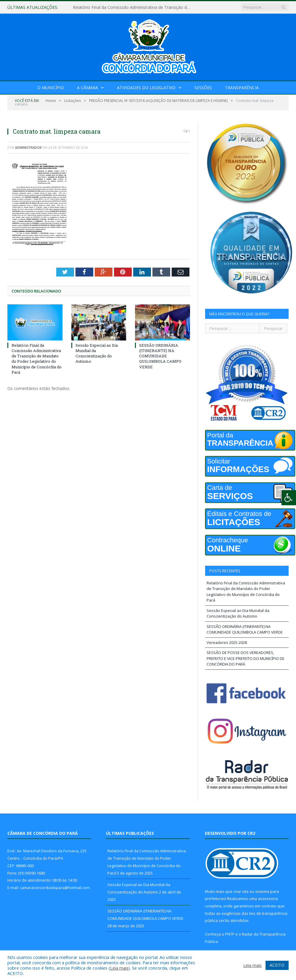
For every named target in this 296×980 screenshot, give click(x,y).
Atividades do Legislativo (146, 88)
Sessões (203, 88)
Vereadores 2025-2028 (227, 642)
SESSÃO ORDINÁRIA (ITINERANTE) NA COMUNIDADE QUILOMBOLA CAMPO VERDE (160, 356)
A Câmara (87, 88)
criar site (241, 891)
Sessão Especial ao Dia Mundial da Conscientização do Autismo (97, 353)
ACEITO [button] (277, 965)
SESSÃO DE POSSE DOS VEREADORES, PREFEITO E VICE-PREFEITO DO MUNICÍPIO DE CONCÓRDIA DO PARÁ (246, 658)
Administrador (28, 147)
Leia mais (119, 968)
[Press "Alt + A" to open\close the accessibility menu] (289, 498)
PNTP (230, 934)
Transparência (242, 88)
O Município (51, 88)
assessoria (268, 899)
